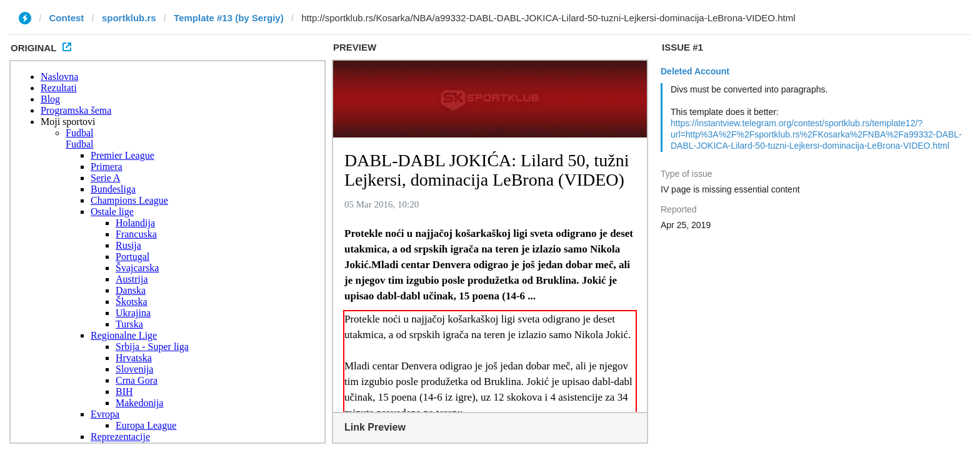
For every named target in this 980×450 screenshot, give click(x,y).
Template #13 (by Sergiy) (229, 18)
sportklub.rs (129, 18)
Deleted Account (695, 71)
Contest (67, 18)
